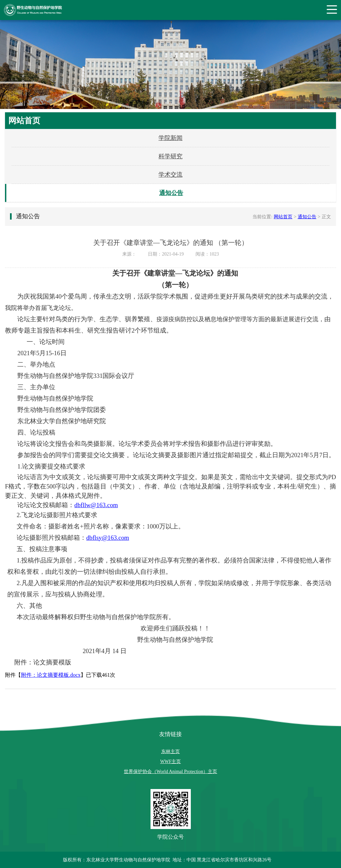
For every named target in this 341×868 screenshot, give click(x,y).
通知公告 (171, 193)
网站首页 (283, 217)
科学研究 (170, 156)
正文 (326, 217)
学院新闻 (170, 138)
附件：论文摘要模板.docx (51, 675)
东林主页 (170, 752)
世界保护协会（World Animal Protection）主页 (170, 772)
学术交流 (170, 175)
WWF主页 (170, 762)
